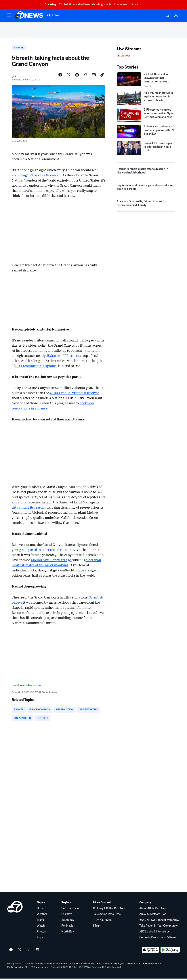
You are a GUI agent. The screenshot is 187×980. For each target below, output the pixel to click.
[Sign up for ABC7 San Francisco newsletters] (37, 951)
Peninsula (67, 927)
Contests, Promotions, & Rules (158, 939)
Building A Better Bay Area (109, 910)
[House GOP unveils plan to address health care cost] (146, 149)
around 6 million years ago (51, 561)
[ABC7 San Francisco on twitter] (20, 951)
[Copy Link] (102, 76)
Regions (66, 904)
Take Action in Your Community (159, 927)
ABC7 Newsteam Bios (153, 915)
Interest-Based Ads (152, 965)
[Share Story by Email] (94, 76)
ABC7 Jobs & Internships (154, 933)
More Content (102, 904)
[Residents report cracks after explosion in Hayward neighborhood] (146, 172)
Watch (41, 927)
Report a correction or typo (26, 686)
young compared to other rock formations (43, 550)
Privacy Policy (14, 965)
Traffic (41, 921)
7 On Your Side (102, 921)
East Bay (66, 915)
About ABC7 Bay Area (153, 910)
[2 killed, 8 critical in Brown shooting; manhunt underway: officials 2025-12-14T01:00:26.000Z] (146, 81)
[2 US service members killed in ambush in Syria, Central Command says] (146, 116)
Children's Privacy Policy (82, 965)
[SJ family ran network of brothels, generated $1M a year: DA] (146, 132)
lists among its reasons (29, 508)
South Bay (68, 921)
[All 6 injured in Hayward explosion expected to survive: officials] (146, 99)
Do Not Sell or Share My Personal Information (45, 965)
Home (41, 910)
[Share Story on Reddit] (77, 76)
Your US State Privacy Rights (110, 965)
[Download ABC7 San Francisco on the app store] (150, 951)
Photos (41, 933)
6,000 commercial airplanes (36, 367)
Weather (42, 915)
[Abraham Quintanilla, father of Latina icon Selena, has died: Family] (146, 206)
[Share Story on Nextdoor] (85, 76)
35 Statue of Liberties (62, 356)
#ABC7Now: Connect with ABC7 (160, 921)
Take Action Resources (107, 915)
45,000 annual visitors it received (74, 394)
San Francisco (70, 910)
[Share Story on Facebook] (60, 76)
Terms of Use (133, 965)
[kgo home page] (15, 908)
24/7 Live (53, 15)
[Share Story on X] (69, 76)
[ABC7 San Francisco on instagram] (28, 951)
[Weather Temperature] (156, 15)
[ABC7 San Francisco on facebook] (11, 951)
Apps (40, 939)
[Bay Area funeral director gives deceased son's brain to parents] (146, 189)
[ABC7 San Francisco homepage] (29, 15)
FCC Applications (39, 969)
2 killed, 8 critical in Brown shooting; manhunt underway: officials (93, 4)
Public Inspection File (18, 969)
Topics (41, 904)
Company (145, 904)
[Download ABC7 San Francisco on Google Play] (170, 951)
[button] (9, 15)
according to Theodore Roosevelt (36, 176)
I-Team (97, 927)
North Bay (68, 933)
